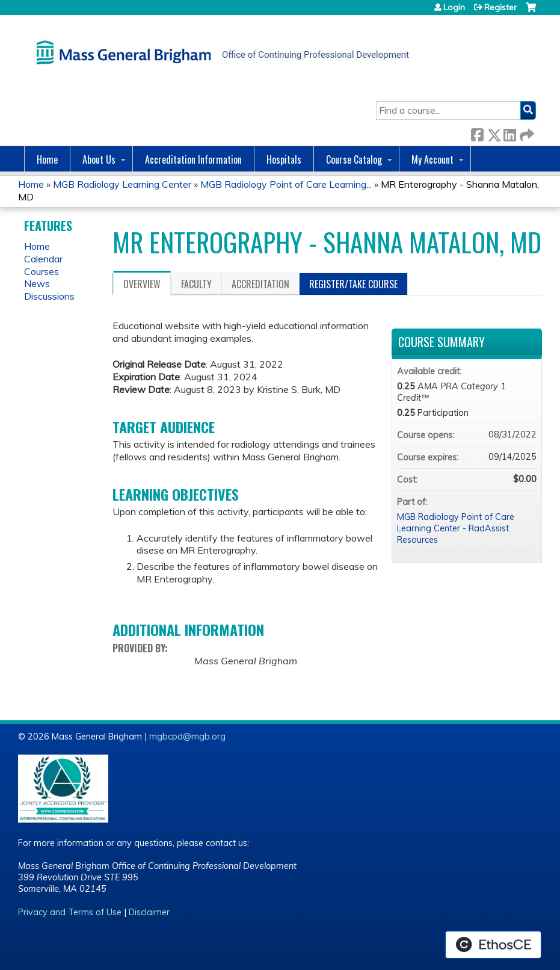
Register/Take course (353, 284)
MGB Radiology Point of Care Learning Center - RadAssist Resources (456, 528)
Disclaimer (149, 912)
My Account (432, 159)
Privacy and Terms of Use (70, 912)
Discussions (49, 296)
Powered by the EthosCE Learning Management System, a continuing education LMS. (493, 945)
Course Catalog (354, 159)
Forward (526, 133)
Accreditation (260, 284)
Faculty (196, 284)
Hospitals (284, 159)
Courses (42, 271)
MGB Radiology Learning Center (122, 184)
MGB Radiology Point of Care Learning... (286, 184)
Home (47, 159)
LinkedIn (509, 133)
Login (454, 7)
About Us (99, 159)
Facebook (477, 133)
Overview (142, 284)
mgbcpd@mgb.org (187, 737)
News (37, 283)
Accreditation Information (193, 159)
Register (500, 7)
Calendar (43, 259)
